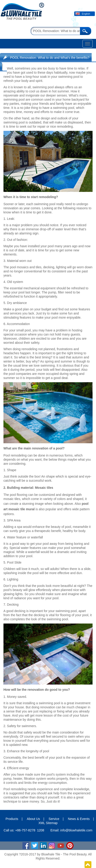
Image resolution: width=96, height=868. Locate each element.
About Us (33, 819)
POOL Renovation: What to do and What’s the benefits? (50, 58)
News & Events (79, 819)
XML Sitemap (48, 823)
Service (54, 819)
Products (12, 819)
